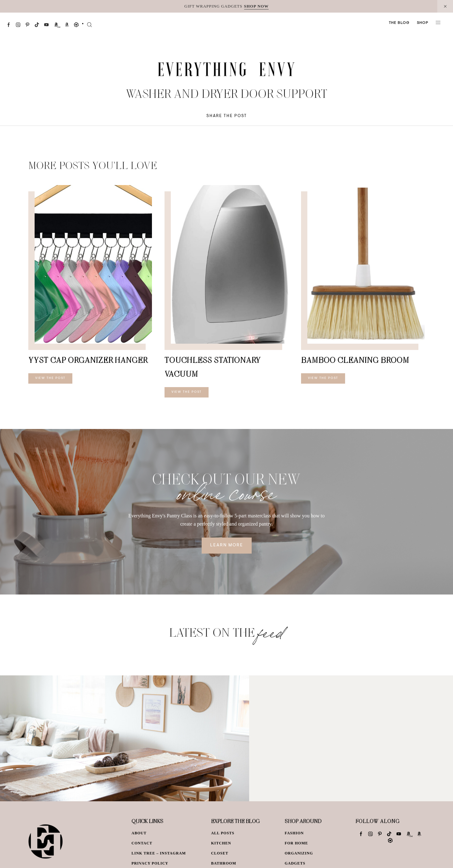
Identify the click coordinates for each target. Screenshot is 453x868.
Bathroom (224, 863)
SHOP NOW (256, 6)
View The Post (50, 378)
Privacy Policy (150, 863)
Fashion (294, 833)
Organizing (299, 853)
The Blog (399, 23)
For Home (296, 843)
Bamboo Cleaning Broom (355, 360)
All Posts (223, 833)
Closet (220, 853)
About (139, 833)
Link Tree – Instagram (159, 853)
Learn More (227, 545)
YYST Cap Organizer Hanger (88, 360)
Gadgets (295, 863)
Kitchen (221, 843)
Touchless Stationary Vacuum (213, 367)
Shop (422, 23)
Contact (142, 843)
